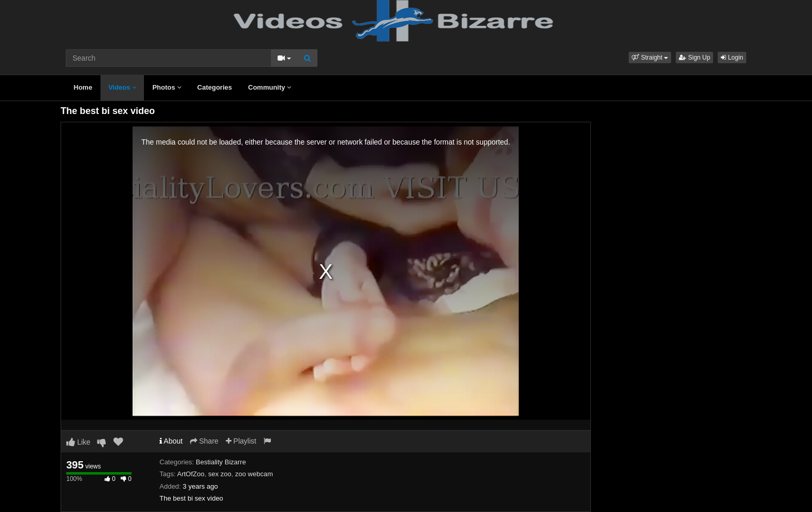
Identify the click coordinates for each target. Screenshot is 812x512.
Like (78, 442)
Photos (167, 87)
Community (270, 87)
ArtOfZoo (191, 474)
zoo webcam (254, 474)
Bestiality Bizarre (221, 462)
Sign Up (694, 58)
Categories (215, 87)
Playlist (241, 441)
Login (732, 58)
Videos (122, 87)
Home (83, 87)
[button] (650, 58)
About (171, 441)
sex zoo (220, 474)
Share (204, 441)
